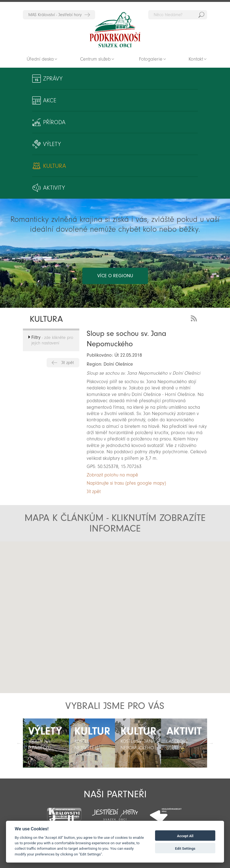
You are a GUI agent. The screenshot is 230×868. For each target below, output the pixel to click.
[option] (46, 743)
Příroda (54, 122)
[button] (125, 635)
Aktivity (54, 188)
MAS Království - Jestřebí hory (55, 15)
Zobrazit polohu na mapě (112, 475)
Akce (50, 100)
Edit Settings (185, 848)
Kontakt (196, 59)
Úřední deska (40, 59)
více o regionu (115, 276)
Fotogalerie (151, 59)
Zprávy (53, 79)
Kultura (55, 166)
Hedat (201, 15)
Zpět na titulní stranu (115, 30)
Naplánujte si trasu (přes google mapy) (126, 483)
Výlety (52, 144)
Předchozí (19, 743)
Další (211, 743)
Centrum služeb (95, 59)
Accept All (185, 836)
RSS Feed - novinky (195, 318)
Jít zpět (68, 363)
